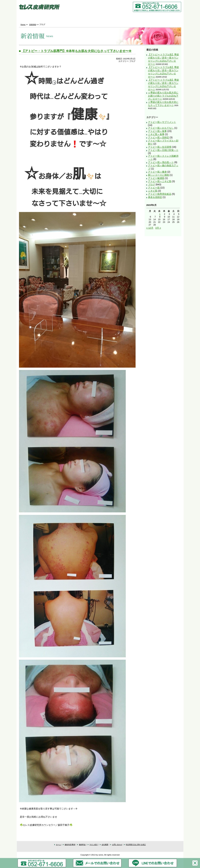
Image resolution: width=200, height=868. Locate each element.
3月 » (158, 228)
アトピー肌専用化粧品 (160, 194)
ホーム (58, 845)
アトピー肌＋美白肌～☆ (161, 162)
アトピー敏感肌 (156, 178)
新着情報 (33, 25)
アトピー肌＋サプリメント (162, 122)
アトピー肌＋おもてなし (161, 128)
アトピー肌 (154, 188)
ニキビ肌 (153, 191)
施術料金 (86, 18)
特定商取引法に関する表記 (136, 845)
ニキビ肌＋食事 (156, 134)
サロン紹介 (113, 18)
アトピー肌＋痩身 (157, 172)
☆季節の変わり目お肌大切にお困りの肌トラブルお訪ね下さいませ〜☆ (163, 96)
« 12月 (150, 228)
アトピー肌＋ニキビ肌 (160, 181)
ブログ (152, 184)
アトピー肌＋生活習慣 (160, 147)
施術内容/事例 (59, 18)
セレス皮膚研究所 (39, 8)
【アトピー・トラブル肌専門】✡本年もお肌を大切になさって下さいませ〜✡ (77, 51)
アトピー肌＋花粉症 (159, 137)
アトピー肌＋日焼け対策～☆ (163, 150)
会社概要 (140, 18)
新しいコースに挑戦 (159, 175)
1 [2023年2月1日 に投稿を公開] (160, 214)
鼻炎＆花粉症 (155, 197)
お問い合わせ (167, 18)
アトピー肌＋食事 (157, 131)
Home (32, 18)
